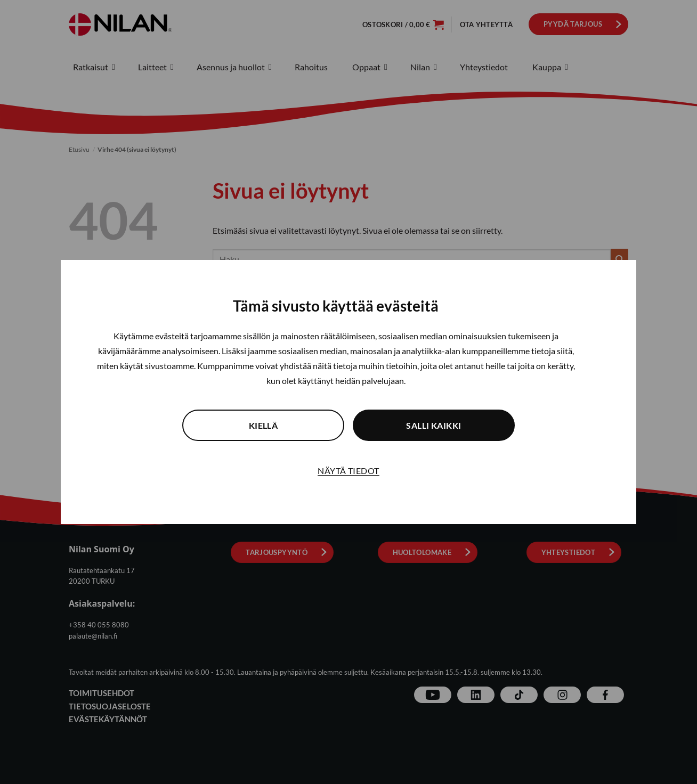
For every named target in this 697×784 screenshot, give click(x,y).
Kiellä (264, 425)
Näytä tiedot (348, 471)
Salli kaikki (434, 425)
